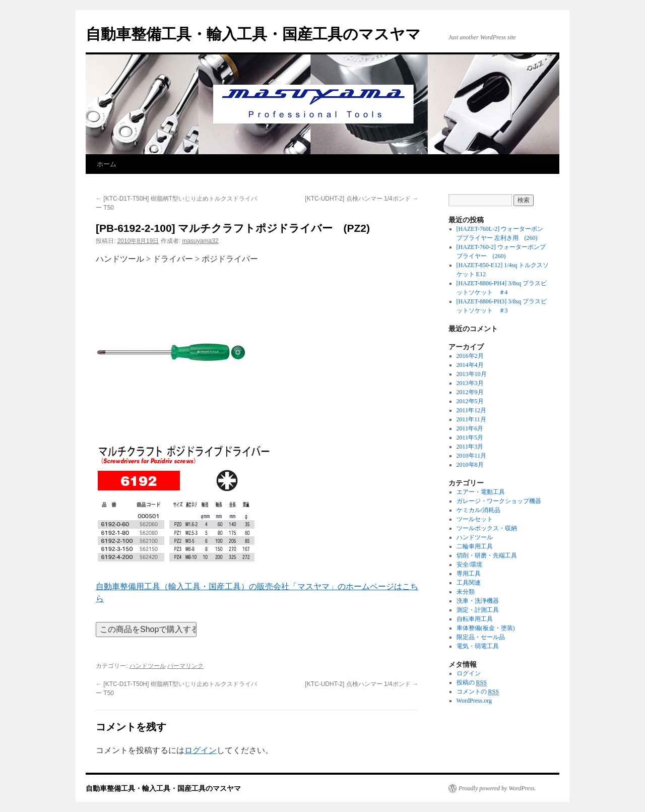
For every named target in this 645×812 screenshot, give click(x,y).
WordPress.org (474, 701)
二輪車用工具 (475, 546)
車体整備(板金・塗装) (486, 628)
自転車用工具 (475, 619)
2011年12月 (472, 410)
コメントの (478, 692)
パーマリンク (185, 666)
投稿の (472, 683)
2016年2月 (470, 356)
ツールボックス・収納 (487, 528)
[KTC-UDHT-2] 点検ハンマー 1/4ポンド (362, 199)
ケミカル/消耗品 (478, 510)
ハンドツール (148, 666)
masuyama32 (200, 241)
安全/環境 (469, 565)
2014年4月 (470, 365)
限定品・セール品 (481, 637)
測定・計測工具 (478, 610)
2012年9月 (470, 392)
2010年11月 (472, 456)
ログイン (201, 750)
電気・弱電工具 (478, 646)
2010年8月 (470, 465)
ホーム (107, 164)
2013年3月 (470, 383)
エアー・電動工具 (481, 492)
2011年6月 (470, 428)
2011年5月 (470, 438)
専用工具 (469, 574)
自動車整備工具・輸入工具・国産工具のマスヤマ (253, 34)
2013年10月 (472, 374)
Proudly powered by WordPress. (497, 788)
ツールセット (475, 519)
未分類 (466, 592)
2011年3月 (470, 447)
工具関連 (469, 583)
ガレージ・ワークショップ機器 (499, 501)
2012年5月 (470, 401)
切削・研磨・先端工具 (487, 555)
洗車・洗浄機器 (478, 601)
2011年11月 (471, 419)
